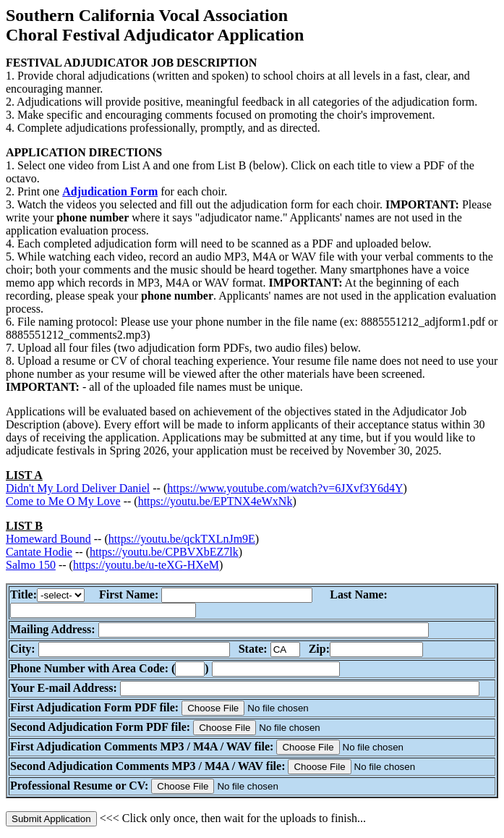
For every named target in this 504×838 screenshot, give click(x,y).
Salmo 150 (31, 565)
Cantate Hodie (39, 552)
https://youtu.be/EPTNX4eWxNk (215, 501)
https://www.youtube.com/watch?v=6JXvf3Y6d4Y (285, 488)
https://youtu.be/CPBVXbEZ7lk (164, 552)
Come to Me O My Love (63, 501)
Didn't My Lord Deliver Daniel (78, 488)
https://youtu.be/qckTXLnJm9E (182, 539)
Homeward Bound (48, 539)
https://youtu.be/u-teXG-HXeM (146, 565)
